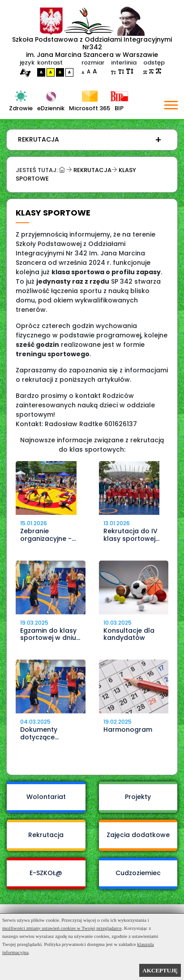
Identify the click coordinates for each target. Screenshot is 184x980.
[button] (170, 103)
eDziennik (51, 108)
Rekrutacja (39, 139)
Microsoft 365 (90, 108)
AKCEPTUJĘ (160, 970)
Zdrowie (21, 108)
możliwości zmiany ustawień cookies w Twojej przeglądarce (62, 928)
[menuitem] (90, 140)
